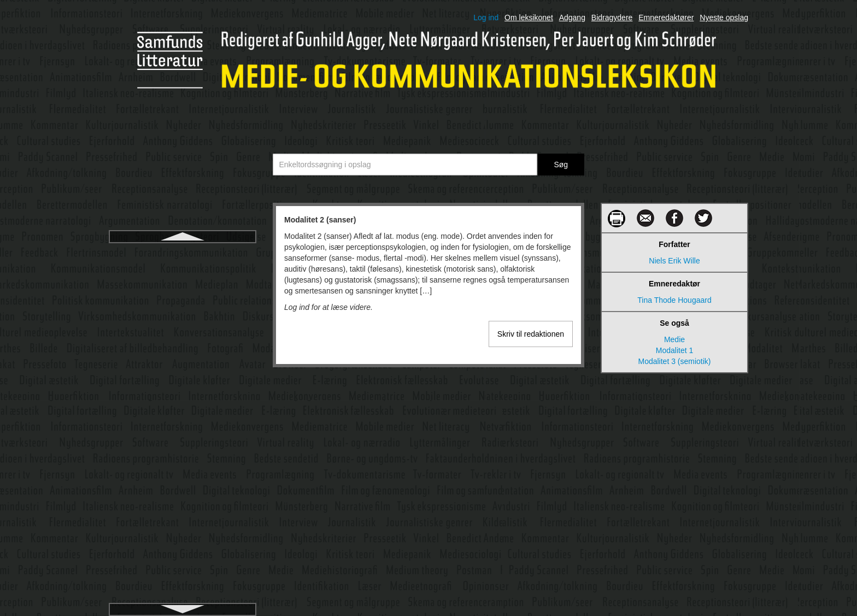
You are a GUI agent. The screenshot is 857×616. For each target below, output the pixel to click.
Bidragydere (612, 17)
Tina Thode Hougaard (674, 300)
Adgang (572, 17)
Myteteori (183, 470)
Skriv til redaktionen (531, 334)
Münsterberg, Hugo (183, 450)
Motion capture (183, 332)
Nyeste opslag (724, 17)
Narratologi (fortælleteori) (183, 568)
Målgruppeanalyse (183, 509)
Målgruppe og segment (182, 490)
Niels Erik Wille (674, 261)
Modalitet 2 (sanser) (182, 254)
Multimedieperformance (183, 391)
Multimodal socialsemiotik (183, 411)
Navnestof (182, 588)
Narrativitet (183, 549)
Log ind (486, 17)
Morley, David (183, 313)
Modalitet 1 (674, 350)
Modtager (182, 293)
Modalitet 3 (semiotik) (182, 273)
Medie (674, 339)
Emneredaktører (666, 17)
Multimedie (183, 372)
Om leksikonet (529, 17)
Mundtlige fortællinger (183, 431)
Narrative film (183, 529)
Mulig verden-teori (183, 352)
